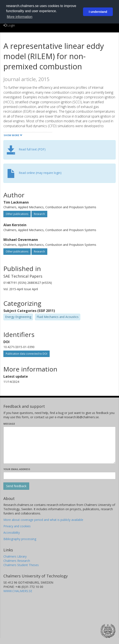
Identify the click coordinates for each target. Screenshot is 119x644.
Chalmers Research (17, 561)
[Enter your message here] (59, 445)
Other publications (17, 214)
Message (9, 424)
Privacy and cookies (17, 526)
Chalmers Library (15, 556)
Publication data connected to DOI (27, 354)
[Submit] (16, 486)
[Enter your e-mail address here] (59, 476)
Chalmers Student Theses (21, 565)
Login (9, 25)
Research (39, 214)
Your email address (17, 469)
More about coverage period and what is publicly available (43, 520)
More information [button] (20, 17)
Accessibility (12, 533)
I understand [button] (98, 12)
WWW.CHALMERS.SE (18, 591)
